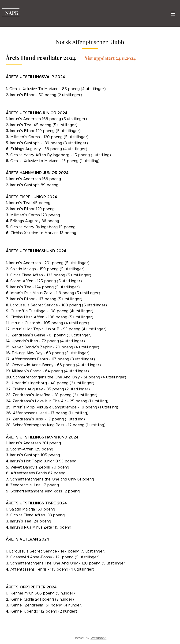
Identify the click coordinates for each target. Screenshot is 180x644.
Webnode (98, 638)
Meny (173, 14)
